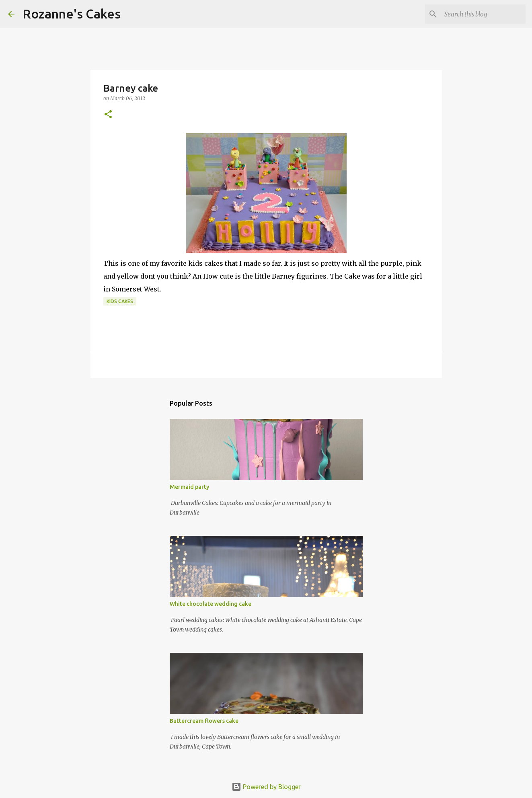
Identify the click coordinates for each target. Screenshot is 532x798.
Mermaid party (189, 487)
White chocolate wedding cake (211, 604)
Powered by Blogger (266, 787)
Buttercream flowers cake (204, 721)
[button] (108, 115)
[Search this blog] (483, 14)
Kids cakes (120, 301)
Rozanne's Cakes (72, 14)
